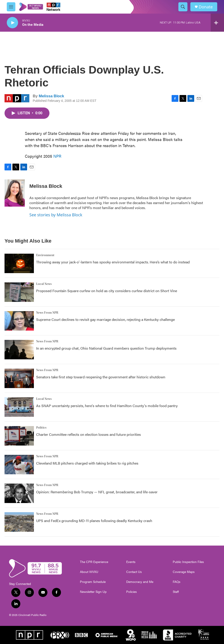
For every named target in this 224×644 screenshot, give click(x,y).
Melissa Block (51, 96)
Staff (176, 592)
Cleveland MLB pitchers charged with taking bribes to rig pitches (87, 463)
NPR (57, 156)
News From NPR (47, 313)
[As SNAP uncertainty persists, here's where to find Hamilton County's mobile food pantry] (19, 407)
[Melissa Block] (15, 193)
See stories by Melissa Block (56, 215)
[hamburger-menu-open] (11, 7)
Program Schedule (93, 582)
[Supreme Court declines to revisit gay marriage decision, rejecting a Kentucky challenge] (19, 321)
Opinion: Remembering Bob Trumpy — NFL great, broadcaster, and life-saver (97, 492)
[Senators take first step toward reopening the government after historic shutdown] (19, 378)
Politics (41, 428)
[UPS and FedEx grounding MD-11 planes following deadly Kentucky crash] (19, 522)
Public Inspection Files (188, 562)
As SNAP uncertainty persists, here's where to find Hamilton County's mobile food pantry (107, 406)
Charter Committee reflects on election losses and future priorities (89, 434)
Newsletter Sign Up (93, 592)
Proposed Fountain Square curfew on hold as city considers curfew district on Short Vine (107, 291)
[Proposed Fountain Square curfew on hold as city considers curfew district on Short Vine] (19, 292)
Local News (44, 284)
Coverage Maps (184, 572)
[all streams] (217, 23)
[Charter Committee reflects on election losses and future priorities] (19, 436)
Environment (45, 255)
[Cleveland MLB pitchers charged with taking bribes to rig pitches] (19, 465)
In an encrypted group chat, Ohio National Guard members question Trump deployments (106, 348)
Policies (132, 592)
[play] (12, 23)
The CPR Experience (94, 562)
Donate (206, 7)
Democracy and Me (140, 582)
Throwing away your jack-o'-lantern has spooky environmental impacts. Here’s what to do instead (113, 262)
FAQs (177, 582)
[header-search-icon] (183, 7)
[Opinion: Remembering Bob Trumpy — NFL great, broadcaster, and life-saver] (19, 493)
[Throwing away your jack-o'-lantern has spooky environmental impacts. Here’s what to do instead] (19, 263)
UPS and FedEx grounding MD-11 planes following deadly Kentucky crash (94, 521)
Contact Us (134, 572)
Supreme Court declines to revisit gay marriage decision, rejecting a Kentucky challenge (105, 319)
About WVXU (89, 572)
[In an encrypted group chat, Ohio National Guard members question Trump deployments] (19, 350)
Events (131, 562)
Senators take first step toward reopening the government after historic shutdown (101, 377)
